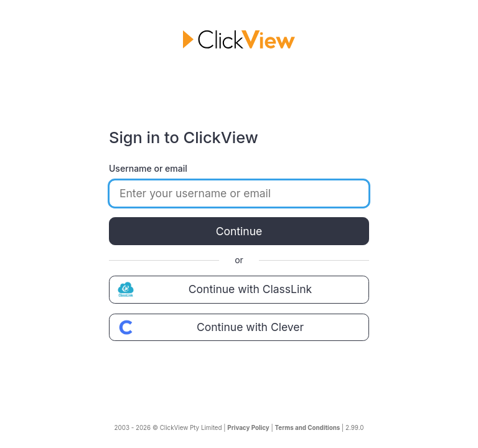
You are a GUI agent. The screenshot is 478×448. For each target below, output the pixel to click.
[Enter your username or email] (239, 194)
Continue (239, 231)
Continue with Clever (209, 327)
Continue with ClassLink (213, 289)
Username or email (148, 168)
